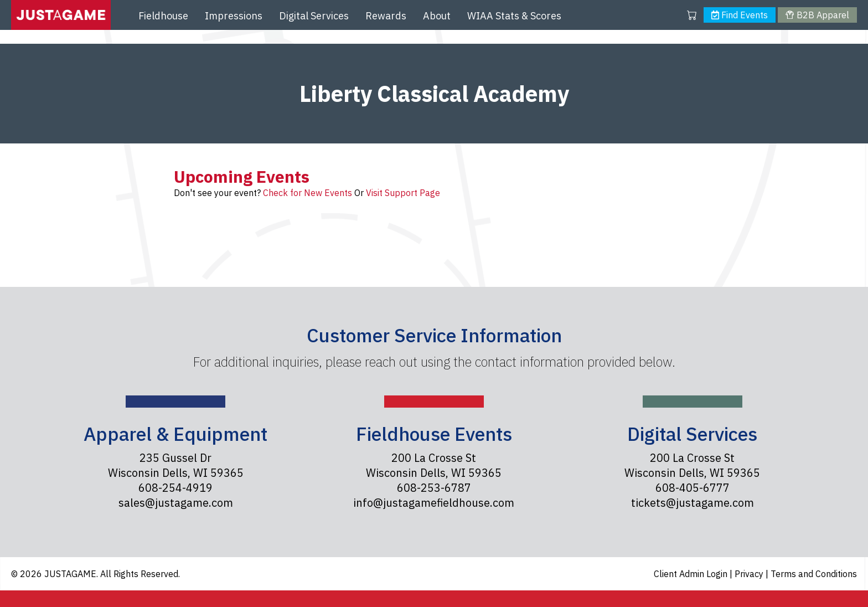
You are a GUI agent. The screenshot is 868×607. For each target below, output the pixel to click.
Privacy (750, 574)
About (437, 16)
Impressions (234, 16)
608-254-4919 (175, 488)
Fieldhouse (163, 16)
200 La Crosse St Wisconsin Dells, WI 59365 (434, 465)
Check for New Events (308, 193)
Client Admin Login (692, 574)
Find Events (740, 15)
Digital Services (314, 16)
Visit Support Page (403, 193)
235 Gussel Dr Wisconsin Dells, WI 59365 (176, 465)
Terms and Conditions (814, 574)
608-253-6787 (434, 488)
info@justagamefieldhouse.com (434, 503)
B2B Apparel (817, 15)
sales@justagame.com (176, 503)
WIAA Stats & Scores (514, 16)
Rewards (386, 16)
